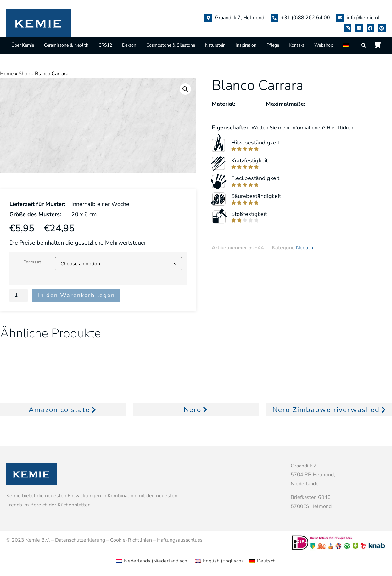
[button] (185, 89)
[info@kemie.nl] (340, 18)
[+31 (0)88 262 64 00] (274, 18)
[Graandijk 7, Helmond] (208, 18)
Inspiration (246, 45)
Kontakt (297, 45)
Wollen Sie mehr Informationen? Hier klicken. (303, 128)
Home (7, 74)
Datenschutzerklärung (80, 540)
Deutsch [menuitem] (266, 561)
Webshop (324, 45)
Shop (24, 74)
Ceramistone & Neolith (66, 45)
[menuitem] (347, 45)
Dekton (129, 45)
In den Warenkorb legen (76, 295)
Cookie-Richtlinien (131, 540)
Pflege (273, 45)
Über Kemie (23, 45)
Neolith (305, 248)
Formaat (32, 262)
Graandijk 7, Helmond (240, 18)
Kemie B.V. (38, 540)
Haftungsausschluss (180, 540)
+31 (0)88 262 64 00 (305, 18)
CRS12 (105, 45)
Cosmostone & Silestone (171, 45)
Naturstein (215, 45)
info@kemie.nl (363, 18)
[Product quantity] (19, 295)
